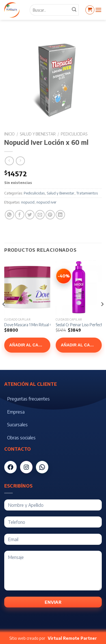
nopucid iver (46, 202)
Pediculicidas (74, 134)
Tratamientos (87, 193)
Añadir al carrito (30, 345)
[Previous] (4, 315)
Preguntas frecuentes (28, 399)
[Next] (102, 315)
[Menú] (98, 10)
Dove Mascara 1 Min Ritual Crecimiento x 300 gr (45, 325)
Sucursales (17, 425)
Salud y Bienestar (38, 134)
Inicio (9, 134)
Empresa (16, 412)
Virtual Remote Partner (72, 638)
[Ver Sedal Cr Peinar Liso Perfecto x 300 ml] (64, 276)
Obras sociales (21, 438)
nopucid (28, 202)
